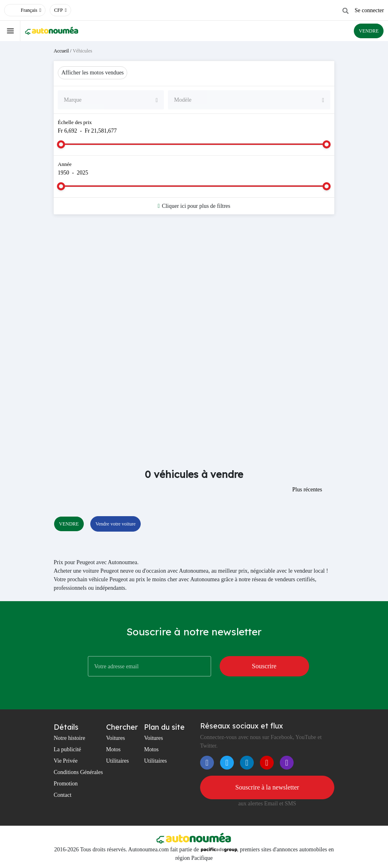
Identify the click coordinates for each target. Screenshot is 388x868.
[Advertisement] (194, 286)
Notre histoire (69, 738)
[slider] (61, 144)
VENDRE (369, 31)
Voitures (116, 738)
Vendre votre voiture (116, 524)
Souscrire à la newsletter (267, 787)
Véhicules (83, 51)
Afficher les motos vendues (93, 73)
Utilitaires (118, 761)
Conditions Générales (78, 772)
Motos (113, 749)
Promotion (66, 784)
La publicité (67, 749)
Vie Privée (66, 761)
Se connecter (369, 10)
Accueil (61, 51)
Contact (63, 795)
